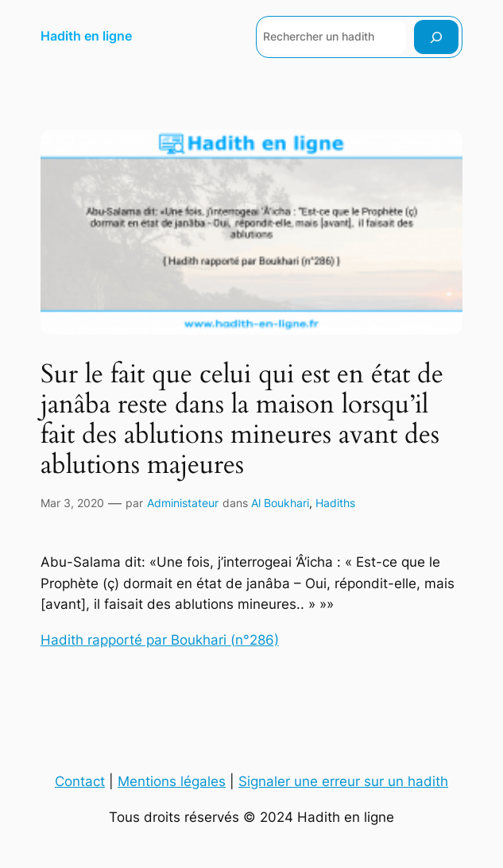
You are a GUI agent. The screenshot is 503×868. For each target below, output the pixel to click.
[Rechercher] (436, 37)
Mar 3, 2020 (72, 503)
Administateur (183, 503)
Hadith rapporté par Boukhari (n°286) (160, 640)
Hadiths (335, 503)
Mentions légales (172, 781)
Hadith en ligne (86, 36)
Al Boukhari (280, 503)
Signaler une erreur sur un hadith (343, 781)
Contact (80, 781)
